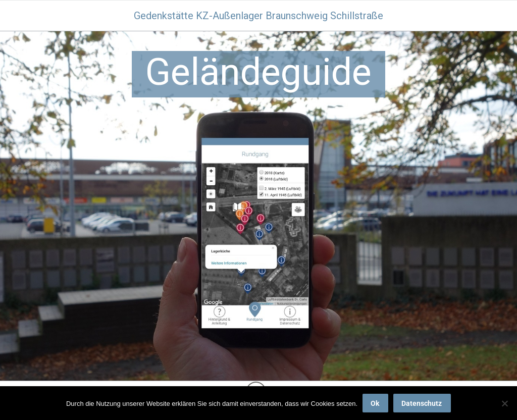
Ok (375, 403)
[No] (504, 403)
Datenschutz (422, 403)
